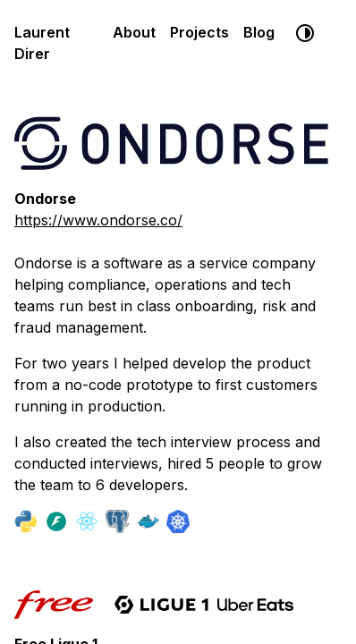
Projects (199, 32)
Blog (259, 32)
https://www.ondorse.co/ (98, 220)
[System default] (305, 33)
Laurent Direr (42, 43)
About (134, 32)
